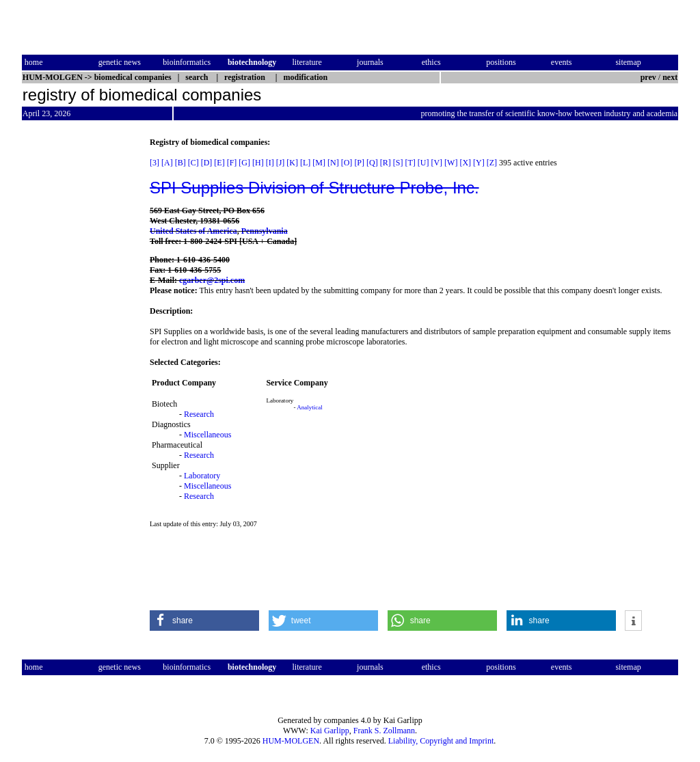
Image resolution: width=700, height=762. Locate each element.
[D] (207, 163)
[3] (154, 163)
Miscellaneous (207, 435)
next (670, 77)
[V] (436, 163)
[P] (359, 163)
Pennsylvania (265, 231)
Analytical (310, 407)
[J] (281, 163)
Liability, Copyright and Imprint (441, 741)
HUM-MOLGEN (291, 741)
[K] (292, 163)
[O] (347, 163)
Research (199, 414)
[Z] (492, 163)
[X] (465, 163)
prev (648, 77)
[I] (270, 163)
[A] (167, 163)
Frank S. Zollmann (384, 731)
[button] (204, 621)
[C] (193, 163)
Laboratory (202, 476)
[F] (232, 163)
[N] (333, 163)
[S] (398, 163)
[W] (451, 163)
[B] (180, 163)
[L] (305, 163)
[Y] (479, 163)
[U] (423, 163)
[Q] (372, 163)
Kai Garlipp (330, 731)
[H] (258, 163)
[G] (244, 163)
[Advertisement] (79, 342)
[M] (319, 163)
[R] (386, 163)
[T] (410, 163)
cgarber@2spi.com (212, 280)
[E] (219, 163)
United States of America (193, 231)
